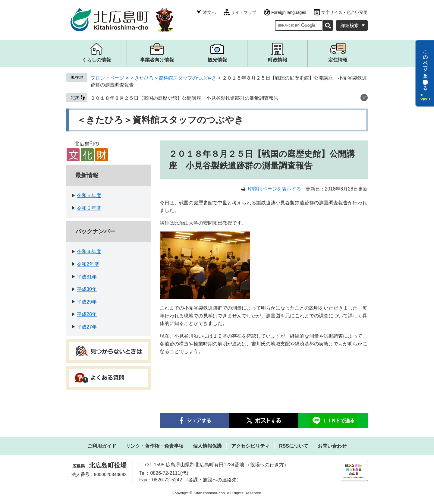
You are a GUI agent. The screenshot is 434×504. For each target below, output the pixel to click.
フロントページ (107, 78)
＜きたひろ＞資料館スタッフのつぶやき (173, 78)
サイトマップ (244, 12)
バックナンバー (95, 231)
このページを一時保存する (425, 67)
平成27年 (87, 327)
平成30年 (87, 289)
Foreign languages (289, 12)
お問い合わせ (332, 446)
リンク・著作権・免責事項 (155, 446)
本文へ (209, 12)
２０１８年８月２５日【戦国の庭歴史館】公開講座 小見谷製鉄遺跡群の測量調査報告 (184, 98)
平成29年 (87, 302)
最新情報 (87, 175)
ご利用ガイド (102, 446)
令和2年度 (88, 264)
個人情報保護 (207, 446)
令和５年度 (89, 195)
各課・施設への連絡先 (212, 480)
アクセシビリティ (250, 446)
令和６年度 (89, 208)
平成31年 (87, 277)
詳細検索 (350, 25)
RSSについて (294, 446)
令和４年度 (89, 252)
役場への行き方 (267, 465)
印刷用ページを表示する (275, 189)
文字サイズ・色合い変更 (344, 12)
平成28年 (87, 314)
